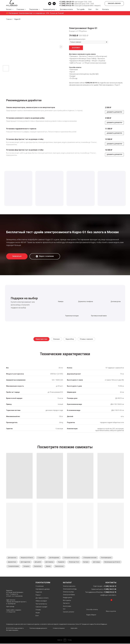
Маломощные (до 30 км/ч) (16, 567)
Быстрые (87, 562)
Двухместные (12, 562)
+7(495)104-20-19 (91, 83)
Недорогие (62, 562)
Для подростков (26, 562)
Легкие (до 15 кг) (75, 562)
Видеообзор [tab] (70, 339)
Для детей (38, 562)
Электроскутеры (68, 592)
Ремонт (38, 595)
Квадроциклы (68, 598)
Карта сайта (74, 629)
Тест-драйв (81, 9)
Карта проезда (10, 607)
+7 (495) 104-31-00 (66, 4)
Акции (38, 613)
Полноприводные (108, 558)
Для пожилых (50, 562)
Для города (98, 562)
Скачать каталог (69, 612)
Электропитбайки (69, 595)
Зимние (69, 567)
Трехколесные (81, 567)
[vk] (54, 4)
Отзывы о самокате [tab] (86, 339)
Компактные (59, 567)
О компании (40, 587)
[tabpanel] (65, 393)
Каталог (9, 9)
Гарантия (39, 592)
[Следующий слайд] (61, 47)
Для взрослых (12, 558)
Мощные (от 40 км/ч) (27, 558)
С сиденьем (42, 558)
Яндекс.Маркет (91, 615)
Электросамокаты (69, 587)
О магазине (21, 9)
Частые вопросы (41, 604)
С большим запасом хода (72, 558)
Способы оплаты (92, 610)
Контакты (106, 9)
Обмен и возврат (41, 601)
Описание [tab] (56, 339)
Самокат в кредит (41, 607)
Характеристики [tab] (41, 339)
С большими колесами (91, 558)
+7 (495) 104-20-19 (66, 2)
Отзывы (38, 610)
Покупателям (34, 9)
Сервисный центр (49, 9)
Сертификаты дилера (43, 589)
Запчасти (66, 604)
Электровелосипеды (70, 589)
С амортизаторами (34, 567)
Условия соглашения (59, 629)
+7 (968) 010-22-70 (66, 6)
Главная (9, 19)
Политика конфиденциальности (38, 629)
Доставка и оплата (66, 9)
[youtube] (50, 4)
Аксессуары (67, 607)
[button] (17, 256)
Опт (97, 9)
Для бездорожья (55, 558)
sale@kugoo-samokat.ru (108, 595)
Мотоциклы (67, 601)
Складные (47, 567)
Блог (90, 9)
